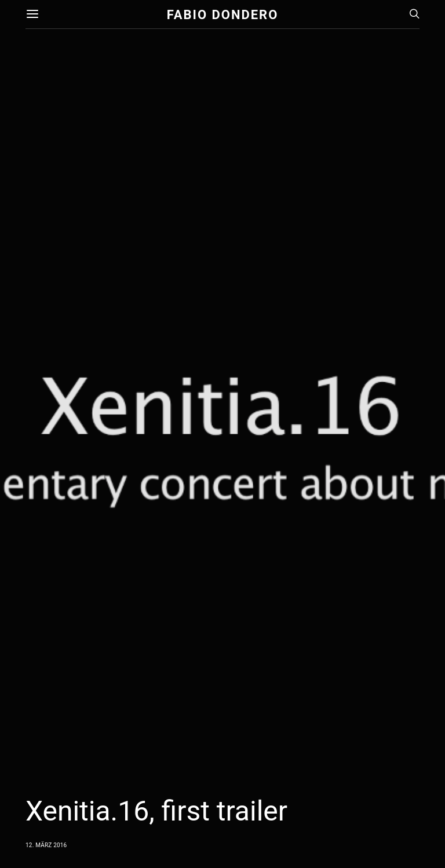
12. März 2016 (46, 845)
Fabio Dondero (223, 14)
